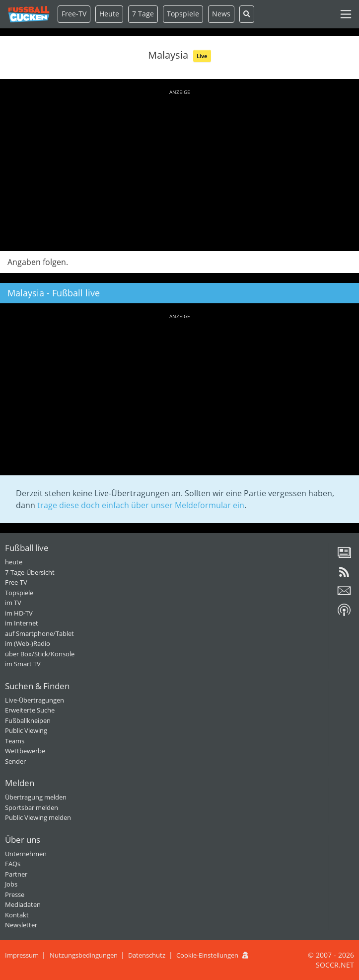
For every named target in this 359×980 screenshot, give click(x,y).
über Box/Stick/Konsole (40, 654)
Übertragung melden (36, 797)
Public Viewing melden (38, 817)
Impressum (22, 955)
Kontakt (17, 915)
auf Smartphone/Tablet (39, 633)
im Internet (22, 623)
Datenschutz (147, 955)
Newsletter (21, 925)
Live (202, 56)
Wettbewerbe (25, 751)
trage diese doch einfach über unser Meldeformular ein (141, 505)
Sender (15, 761)
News (221, 14)
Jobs (11, 884)
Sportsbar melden (32, 807)
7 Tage (143, 14)
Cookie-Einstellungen (207, 955)
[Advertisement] (179, 169)
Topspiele (19, 593)
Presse (15, 894)
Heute (109, 14)
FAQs (13, 864)
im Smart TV (23, 664)
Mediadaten (23, 904)
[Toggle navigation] (346, 14)
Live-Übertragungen (35, 700)
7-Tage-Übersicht (30, 572)
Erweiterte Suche (30, 710)
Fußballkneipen (28, 720)
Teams (15, 741)
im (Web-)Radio (28, 643)
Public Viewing (26, 730)
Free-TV (74, 14)
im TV (13, 603)
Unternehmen (26, 854)
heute (14, 562)
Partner (16, 874)
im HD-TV (19, 613)
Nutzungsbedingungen (84, 955)
